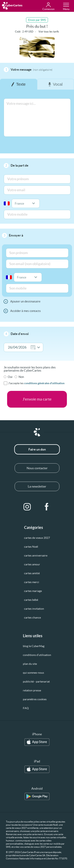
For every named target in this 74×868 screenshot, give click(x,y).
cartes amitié (32, 573)
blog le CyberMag (34, 646)
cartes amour (32, 564)
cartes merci (32, 582)
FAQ (26, 708)
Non (21, 377)
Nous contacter (37, 468)
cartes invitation (34, 609)
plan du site (30, 664)
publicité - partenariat (36, 682)
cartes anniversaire (36, 555)
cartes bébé (31, 600)
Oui (10, 377)
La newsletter (37, 486)
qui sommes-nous (33, 673)
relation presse (32, 690)
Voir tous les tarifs (49, 32)
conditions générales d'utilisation (44, 383)
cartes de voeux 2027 (37, 538)
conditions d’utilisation (37, 655)
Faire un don (37, 449)
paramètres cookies (35, 699)
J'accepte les (36, 383)
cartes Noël (31, 547)
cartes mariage (33, 591)
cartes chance (32, 618)
